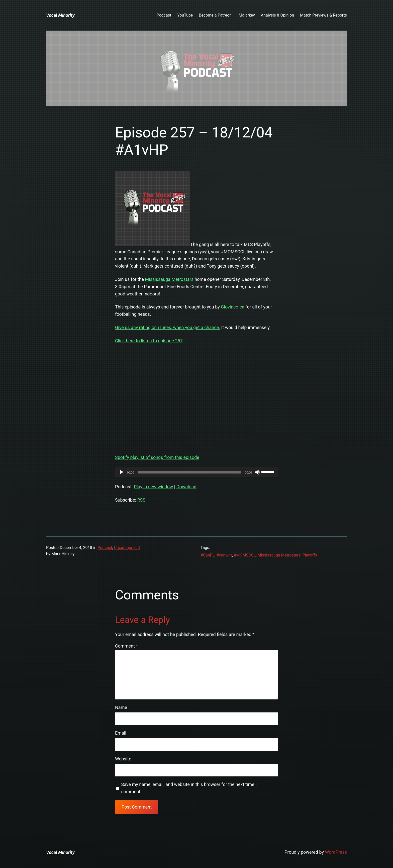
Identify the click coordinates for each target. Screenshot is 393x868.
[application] (197, 472)
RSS (141, 500)
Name (121, 707)
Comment (126, 646)
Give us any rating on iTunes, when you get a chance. (168, 327)
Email (121, 733)
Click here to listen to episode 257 (149, 341)
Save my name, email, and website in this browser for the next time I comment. (189, 788)
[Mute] (257, 472)
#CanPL (208, 555)
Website (123, 759)
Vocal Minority (60, 15)
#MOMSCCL (245, 555)
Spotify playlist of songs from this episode (157, 457)
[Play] (122, 472)
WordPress (336, 852)
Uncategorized (127, 548)
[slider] (190, 472)
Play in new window (153, 487)
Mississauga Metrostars (169, 279)
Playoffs (310, 555)
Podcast (105, 548)
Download (186, 487)
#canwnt (224, 555)
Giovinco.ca (232, 307)
